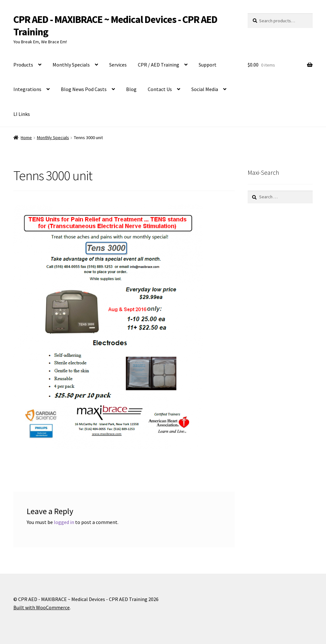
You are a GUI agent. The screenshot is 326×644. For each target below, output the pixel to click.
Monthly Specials (71, 65)
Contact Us (160, 89)
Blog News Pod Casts (84, 89)
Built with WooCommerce (42, 607)
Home (26, 138)
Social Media (205, 89)
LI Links (22, 114)
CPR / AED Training (159, 65)
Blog (131, 89)
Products (23, 65)
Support (208, 65)
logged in (64, 522)
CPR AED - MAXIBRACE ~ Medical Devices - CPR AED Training (115, 26)
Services (118, 65)
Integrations (27, 89)
